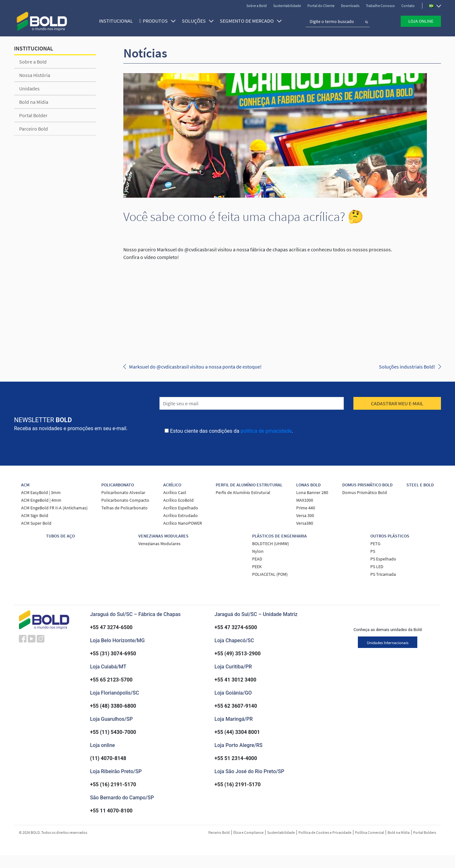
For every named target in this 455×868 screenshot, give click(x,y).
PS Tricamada (383, 574)
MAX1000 (305, 500)
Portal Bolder (33, 115)
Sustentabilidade (287, 6)
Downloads (350, 6)
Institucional (113, 20)
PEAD (257, 559)
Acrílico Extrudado (181, 515)
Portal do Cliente (321, 6)
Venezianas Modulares (159, 544)
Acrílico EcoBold (178, 500)
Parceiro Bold (34, 129)
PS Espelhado (383, 559)
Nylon (258, 551)
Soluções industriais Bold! (407, 367)
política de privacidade (266, 431)
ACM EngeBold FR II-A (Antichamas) (54, 508)
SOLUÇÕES (195, 20)
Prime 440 (306, 508)
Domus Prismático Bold (365, 492)
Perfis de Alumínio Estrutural (243, 492)
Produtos (157, 20)
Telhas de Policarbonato (124, 508)
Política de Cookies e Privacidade (325, 832)
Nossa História (35, 75)
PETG (375, 544)
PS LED (377, 567)
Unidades (29, 88)
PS (373, 551)
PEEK (257, 567)
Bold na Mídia (34, 102)
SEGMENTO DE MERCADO (248, 20)
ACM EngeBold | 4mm (41, 500)
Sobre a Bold (257, 6)
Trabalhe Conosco (380, 6)
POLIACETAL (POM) (270, 574)
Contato (408, 6)
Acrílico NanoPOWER (183, 523)
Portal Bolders (425, 832)
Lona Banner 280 (312, 492)
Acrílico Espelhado (181, 508)
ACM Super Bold (36, 523)
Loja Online (421, 20)
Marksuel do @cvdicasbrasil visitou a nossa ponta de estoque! (195, 367)
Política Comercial (370, 832)
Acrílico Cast (175, 492)
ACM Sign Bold (35, 515)
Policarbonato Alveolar (123, 492)
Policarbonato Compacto (125, 500)
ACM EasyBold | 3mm (41, 492)
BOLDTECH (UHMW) (270, 544)
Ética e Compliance (248, 832)
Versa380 (305, 523)
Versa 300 (305, 515)
